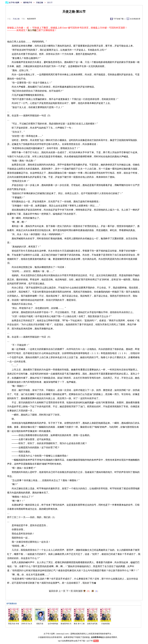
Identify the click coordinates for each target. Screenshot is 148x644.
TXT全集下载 (119, 19)
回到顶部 (78, 591)
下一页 (70, 591)
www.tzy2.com (62, 634)
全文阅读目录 (135, 19)
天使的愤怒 (105, 624)
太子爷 (90, 641)
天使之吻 (40, 3)
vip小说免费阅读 (65, 641)
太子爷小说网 (14, 3)
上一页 (62, 591)
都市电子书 (28, 3)
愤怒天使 (40, 624)
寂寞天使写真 (92, 624)
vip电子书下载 (79, 641)
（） (87, 591)
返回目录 (53, 591)
